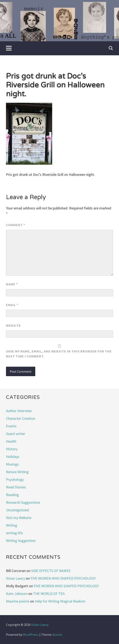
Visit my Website (19, 518)
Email (12, 305)
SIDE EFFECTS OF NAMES (51, 571)
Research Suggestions (23, 502)
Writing (12, 525)
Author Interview (19, 411)
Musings (12, 464)
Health (11, 441)
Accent (57, 635)
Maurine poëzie (18, 601)
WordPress (31, 635)
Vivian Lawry (15, 578)
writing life (14, 533)
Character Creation (21, 418)
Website (13, 325)
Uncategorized (17, 510)
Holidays (13, 457)
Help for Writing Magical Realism (60, 601)
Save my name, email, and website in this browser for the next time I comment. (59, 354)
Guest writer (16, 434)
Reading (12, 495)
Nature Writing (17, 472)
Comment (16, 225)
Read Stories (16, 487)
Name (12, 284)
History (12, 449)
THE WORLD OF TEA (49, 594)
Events (11, 426)
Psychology (15, 479)
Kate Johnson (17, 594)
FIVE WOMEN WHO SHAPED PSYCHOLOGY (63, 578)
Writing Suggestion (21, 541)
